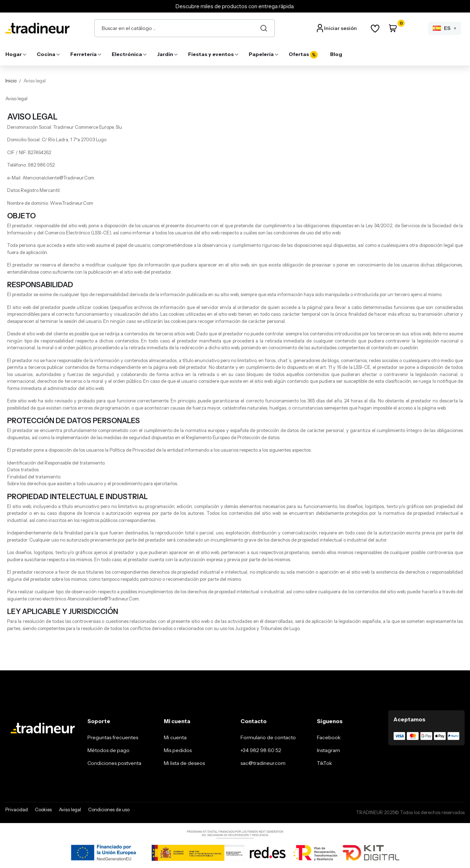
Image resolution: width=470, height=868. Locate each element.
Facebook (329, 737)
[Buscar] (264, 28)
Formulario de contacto (268, 737)
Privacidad (17, 809)
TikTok (324, 763)
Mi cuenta (175, 737)
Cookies (43, 809)
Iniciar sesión (340, 28)
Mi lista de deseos (184, 763)
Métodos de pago (108, 750)
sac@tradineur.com (263, 763)
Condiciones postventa (114, 763)
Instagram (329, 750)
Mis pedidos (178, 750)
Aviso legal (70, 809)
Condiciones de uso (109, 809)
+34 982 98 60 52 (261, 750)
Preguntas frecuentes (113, 737)
